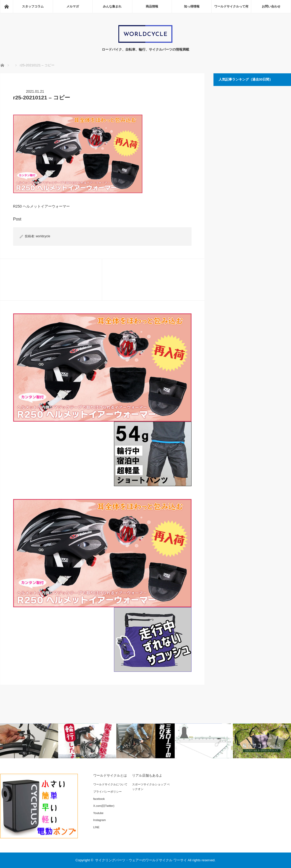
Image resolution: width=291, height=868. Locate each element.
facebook (99, 799)
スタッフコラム (33, 6)
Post (17, 219)
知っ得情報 (192, 6)
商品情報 (152, 6)
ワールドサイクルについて (110, 784)
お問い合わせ (271, 6)
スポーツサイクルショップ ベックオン (151, 787)
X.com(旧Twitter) (104, 806)
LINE (96, 827)
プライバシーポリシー (108, 792)
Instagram (100, 820)
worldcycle (43, 236)
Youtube (98, 813)
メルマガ (73, 6)
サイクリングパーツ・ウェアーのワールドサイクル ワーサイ (141, 860)
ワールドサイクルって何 (231, 6)
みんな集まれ (112, 6)
